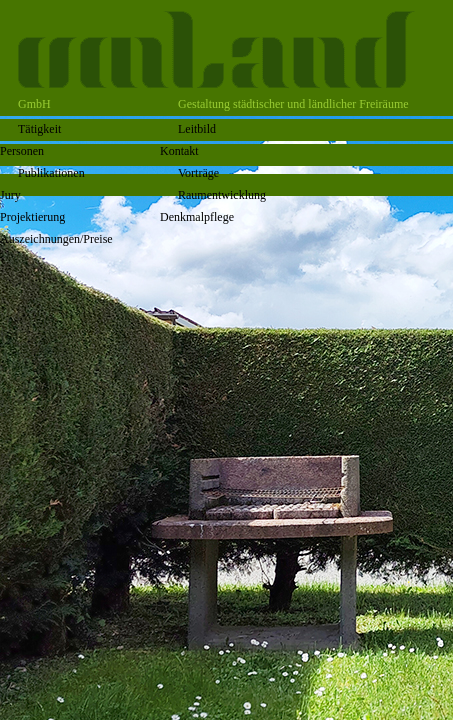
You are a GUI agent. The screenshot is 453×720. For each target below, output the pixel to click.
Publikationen (51, 173)
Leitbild (197, 129)
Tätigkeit (39, 129)
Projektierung (32, 217)
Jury (10, 195)
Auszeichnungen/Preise (56, 239)
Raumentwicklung (222, 195)
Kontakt (179, 151)
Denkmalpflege (197, 217)
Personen (22, 151)
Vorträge (198, 173)
